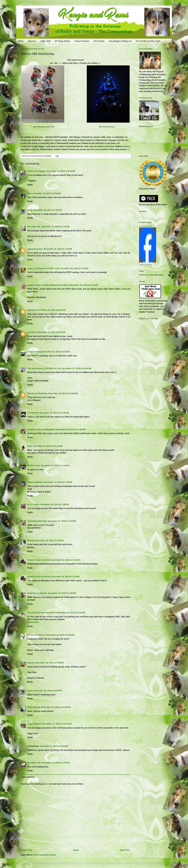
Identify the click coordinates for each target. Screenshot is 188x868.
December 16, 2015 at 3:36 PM (65, 577)
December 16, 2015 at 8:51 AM (51, 332)
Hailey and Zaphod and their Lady (43, 268)
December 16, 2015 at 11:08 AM (71, 429)
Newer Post (27, 850)
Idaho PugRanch (35, 482)
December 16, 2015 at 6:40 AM (61, 171)
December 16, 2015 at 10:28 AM (63, 393)
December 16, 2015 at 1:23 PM (58, 482)
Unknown (32, 310)
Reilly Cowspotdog (146, 226)
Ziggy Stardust (34, 724)
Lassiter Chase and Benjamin (41, 429)
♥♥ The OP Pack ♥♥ (36, 635)
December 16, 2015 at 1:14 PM (55, 466)
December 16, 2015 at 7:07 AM (55, 227)
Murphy (31, 663)
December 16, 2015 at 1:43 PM (62, 521)
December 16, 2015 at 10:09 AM (77, 368)
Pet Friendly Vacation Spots (148, 41)
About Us (32, 41)
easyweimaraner (35, 249)
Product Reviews (82, 41)
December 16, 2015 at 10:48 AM (54, 413)
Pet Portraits (99, 41)
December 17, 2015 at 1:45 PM (56, 763)
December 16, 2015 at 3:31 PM (65, 560)
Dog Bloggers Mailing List (120, 41)
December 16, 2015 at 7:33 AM (58, 249)
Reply (30, 185)
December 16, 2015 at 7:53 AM (74, 268)
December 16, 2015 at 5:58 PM (49, 663)
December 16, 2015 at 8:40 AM (51, 310)
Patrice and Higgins (37, 171)
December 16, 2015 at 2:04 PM (49, 541)
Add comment (28, 777)
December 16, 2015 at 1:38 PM (54, 504)
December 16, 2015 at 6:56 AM (47, 193)
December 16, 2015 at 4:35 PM (62, 593)
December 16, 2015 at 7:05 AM (48, 210)
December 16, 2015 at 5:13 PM (71, 613)
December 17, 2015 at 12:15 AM (57, 724)
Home (21, 41)
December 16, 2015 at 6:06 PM (48, 691)
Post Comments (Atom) (45, 855)
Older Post (125, 850)
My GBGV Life (34, 763)
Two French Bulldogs (37, 393)
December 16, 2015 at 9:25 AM (56, 352)
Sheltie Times (34, 466)
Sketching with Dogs (37, 521)
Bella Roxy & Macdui (37, 593)
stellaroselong (34, 352)
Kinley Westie (34, 707)
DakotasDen (33, 622)
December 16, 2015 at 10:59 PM (56, 707)
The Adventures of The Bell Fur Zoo (44, 368)
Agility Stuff (45, 41)
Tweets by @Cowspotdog (151, 275)
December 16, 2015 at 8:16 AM (84, 285)
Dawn (30, 210)
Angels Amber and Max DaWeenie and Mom (48, 285)
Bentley (31, 541)
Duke (30, 446)
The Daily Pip (34, 227)
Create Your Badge (146, 265)
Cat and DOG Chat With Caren (42, 613)
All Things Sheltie (62, 41)
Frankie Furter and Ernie (39, 560)
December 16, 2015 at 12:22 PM (48, 446)
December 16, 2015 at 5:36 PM (60, 635)
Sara (30, 193)
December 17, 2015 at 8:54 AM (54, 746)
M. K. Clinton (34, 504)
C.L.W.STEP (33, 413)
